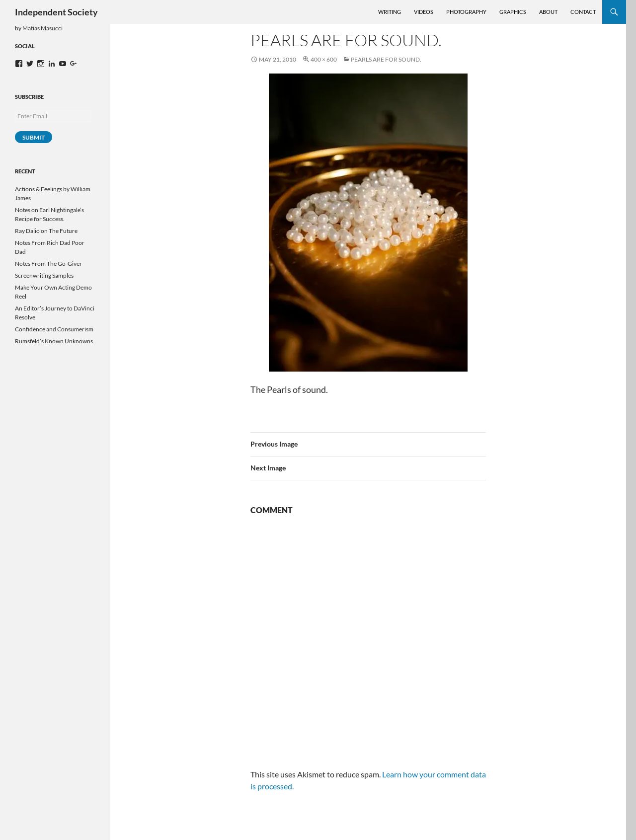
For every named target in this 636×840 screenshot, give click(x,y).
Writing (390, 12)
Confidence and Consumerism (54, 329)
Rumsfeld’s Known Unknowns (54, 341)
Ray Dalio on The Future (46, 231)
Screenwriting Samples (44, 275)
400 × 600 (324, 59)
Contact (583, 12)
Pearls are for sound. (386, 59)
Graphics (513, 12)
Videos (424, 12)
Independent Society (56, 12)
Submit (34, 137)
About (548, 12)
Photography (466, 12)
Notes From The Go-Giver (48, 264)
